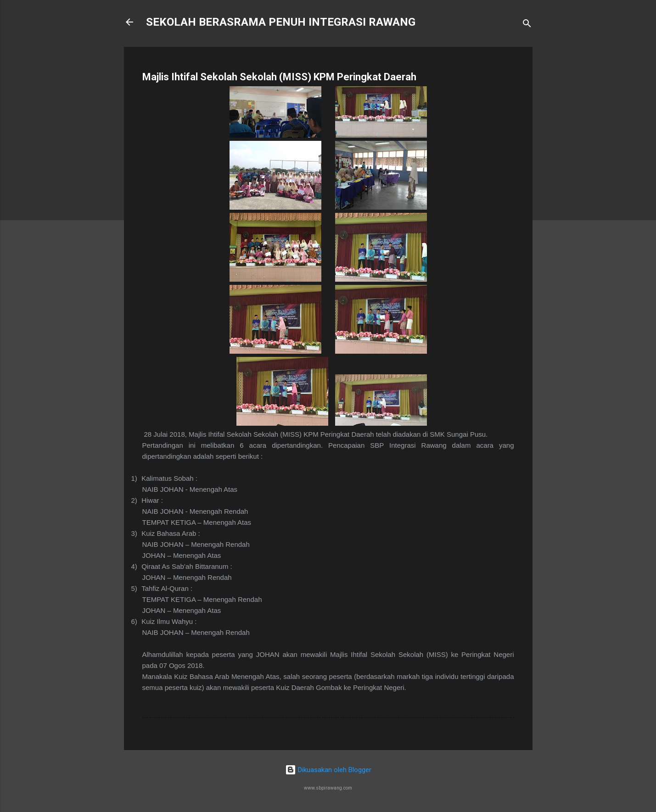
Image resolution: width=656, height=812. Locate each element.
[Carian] (527, 25)
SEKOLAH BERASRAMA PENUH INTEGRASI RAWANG (281, 22)
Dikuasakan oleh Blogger (328, 770)
